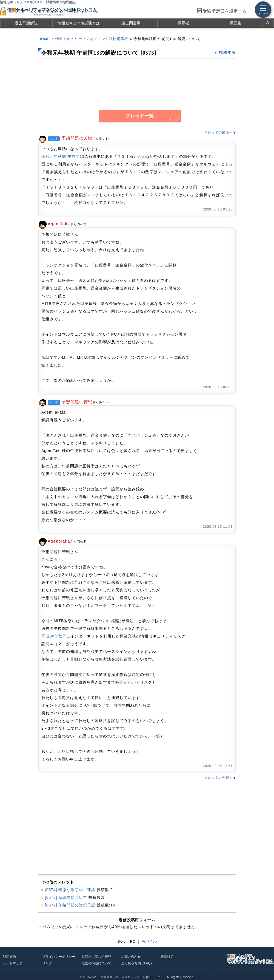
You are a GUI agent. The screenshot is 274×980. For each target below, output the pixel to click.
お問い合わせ (131, 957)
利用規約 (9, 957)
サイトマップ (13, 963)
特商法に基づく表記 (96, 957)
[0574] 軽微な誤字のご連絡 (70, 890)
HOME (44, 39)
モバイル (149, 941)
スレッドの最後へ (220, 133)
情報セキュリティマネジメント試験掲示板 (92, 39)
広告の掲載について (96, 963)
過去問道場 (131, 23)
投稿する (227, 52)
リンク (47, 963)
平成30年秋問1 (55, 636)
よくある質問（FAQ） (138, 963)
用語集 (236, 23)
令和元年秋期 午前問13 (63, 156)
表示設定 (167, 957)
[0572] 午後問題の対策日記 (70, 905)
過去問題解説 (26, 23)
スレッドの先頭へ (220, 778)
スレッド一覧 (140, 116)
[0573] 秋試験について (66, 897)
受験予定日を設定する (225, 11)
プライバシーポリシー (59, 957)
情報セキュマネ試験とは (79, 23)
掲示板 (183, 23)
